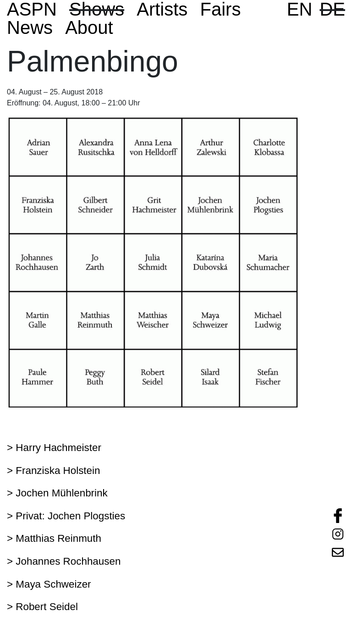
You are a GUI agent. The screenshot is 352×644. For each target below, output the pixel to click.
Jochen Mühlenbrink (61, 493)
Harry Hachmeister (58, 448)
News (30, 28)
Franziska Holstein (58, 471)
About (89, 28)
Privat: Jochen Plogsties (70, 516)
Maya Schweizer (53, 584)
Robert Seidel (47, 607)
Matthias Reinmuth (58, 538)
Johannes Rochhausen (68, 561)
